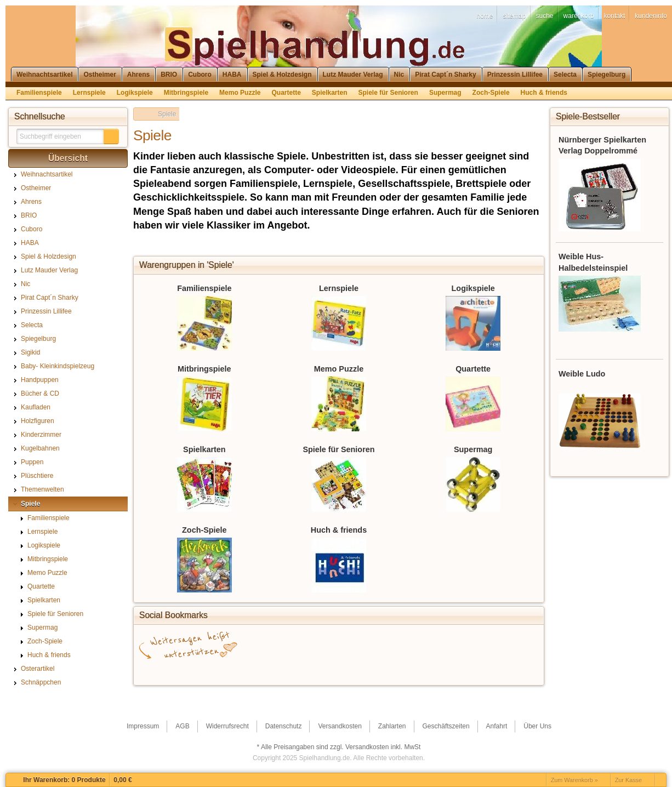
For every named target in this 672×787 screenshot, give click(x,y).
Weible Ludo (582, 374)
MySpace (468, 669)
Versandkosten (367, 747)
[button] (111, 136)
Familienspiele (204, 288)
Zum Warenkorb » (574, 780)
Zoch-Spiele (204, 530)
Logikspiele (473, 288)
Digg (369, 669)
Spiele (167, 114)
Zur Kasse (628, 780)
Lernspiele (339, 288)
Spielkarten (204, 449)
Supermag (473, 449)
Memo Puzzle (339, 369)
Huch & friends (339, 530)
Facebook (172, 669)
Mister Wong (435, 669)
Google (205, 669)
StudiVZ (337, 669)
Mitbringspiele (204, 369)
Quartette (473, 369)
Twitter (271, 669)
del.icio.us (238, 669)
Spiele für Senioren (338, 449)
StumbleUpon (304, 669)
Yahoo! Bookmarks (402, 669)
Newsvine (501, 669)
